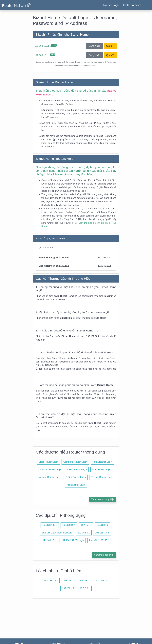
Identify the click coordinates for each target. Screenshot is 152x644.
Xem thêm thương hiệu (103, 499)
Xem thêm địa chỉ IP (104, 555)
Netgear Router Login (49, 477)
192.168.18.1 (41, 55)
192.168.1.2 (102, 525)
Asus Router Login (76, 485)
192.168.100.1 (42, 46)
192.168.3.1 (84, 533)
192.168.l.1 (101, 581)
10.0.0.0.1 (85, 588)
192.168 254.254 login (73, 540)
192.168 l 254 (102, 533)
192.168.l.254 (51, 581)
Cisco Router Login (48, 462)
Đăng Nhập (95, 46)
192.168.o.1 (68, 588)
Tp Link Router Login (102, 477)
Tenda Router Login (102, 462)
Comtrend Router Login (75, 462)
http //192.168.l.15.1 (99, 540)
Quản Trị (111, 46)
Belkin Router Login (77, 470)
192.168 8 (86, 525)
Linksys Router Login (51, 470)
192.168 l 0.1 (69, 525)
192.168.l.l (68, 581)
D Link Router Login (76, 477)
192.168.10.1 (49, 540)
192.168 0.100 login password (57, 533)
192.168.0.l (85, 581)
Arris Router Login (101, 470)
